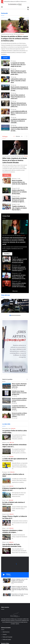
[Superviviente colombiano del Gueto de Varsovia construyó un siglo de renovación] (7, 198)
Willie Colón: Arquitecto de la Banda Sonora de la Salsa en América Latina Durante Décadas (15, 160)
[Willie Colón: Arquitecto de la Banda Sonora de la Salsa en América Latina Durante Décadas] (15, 147)
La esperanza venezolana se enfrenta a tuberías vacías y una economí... (20, 407)
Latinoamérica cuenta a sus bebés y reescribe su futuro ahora (18, 81)
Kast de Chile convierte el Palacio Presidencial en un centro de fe (18, 97)
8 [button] (19, 315)
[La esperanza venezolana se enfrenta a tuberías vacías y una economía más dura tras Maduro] (7, 408)
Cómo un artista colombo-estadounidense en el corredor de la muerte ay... (19, 285)
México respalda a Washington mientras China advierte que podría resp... (19, 385)
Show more (15, 291)
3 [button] (13, 315)
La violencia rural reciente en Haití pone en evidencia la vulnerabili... (19, 121)
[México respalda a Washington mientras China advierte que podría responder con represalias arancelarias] (7, 386)
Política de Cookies (7, 640)
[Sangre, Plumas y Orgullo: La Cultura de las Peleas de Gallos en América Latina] (7, 523)
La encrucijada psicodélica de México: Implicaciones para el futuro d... (19, 113)
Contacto (5, 634)
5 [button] (15, 315)
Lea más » (5, 58)
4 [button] (14, 315)
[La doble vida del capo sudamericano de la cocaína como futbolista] (7, 465)
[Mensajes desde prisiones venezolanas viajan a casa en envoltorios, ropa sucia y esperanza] (7, 451)
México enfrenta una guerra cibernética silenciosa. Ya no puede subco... (19, 73)
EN (28, 7)
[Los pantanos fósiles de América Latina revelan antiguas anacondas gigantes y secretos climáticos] (7, 437)
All (14, 136)
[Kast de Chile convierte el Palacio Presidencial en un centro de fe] (5, 95)
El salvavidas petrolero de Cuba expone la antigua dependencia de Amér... (19, 129)
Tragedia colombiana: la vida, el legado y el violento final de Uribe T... (19, 208)
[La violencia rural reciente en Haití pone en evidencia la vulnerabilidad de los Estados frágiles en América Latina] (5, 120)
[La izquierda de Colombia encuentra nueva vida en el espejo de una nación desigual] (5, 63)
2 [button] (11, 315)
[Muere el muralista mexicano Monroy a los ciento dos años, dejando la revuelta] (7, 181)
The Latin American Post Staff (7, 34)
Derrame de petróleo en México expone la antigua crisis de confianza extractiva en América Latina (15, 39)
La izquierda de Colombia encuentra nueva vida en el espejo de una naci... (18, 65)
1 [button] (10, 315)
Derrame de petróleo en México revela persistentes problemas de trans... (19, 400)
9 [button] (20, 315)
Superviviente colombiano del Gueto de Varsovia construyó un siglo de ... (19, 200)
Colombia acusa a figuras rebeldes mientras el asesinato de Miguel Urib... (19, 393)
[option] (15, 306)
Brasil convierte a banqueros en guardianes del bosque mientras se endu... (20, 89)
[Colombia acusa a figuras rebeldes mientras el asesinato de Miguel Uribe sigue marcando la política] (7, 393)
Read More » (7, 254)
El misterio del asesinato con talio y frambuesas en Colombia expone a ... (19, 269)
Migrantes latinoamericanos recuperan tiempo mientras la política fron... (19, 105)
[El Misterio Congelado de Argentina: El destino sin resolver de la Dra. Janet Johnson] (7, 495)
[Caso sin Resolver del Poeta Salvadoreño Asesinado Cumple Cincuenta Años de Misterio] (7, 551)
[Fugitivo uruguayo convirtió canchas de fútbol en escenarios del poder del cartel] (7, 259)
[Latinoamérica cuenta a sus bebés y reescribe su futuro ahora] (5, 79)
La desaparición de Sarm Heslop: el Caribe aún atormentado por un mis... (19, 277)
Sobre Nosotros (6, 632)
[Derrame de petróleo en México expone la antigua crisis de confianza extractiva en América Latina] (15, 25)
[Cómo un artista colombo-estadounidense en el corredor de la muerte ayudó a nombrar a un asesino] (7, 283)
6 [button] (16, 315)
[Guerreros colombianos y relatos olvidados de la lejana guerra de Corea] (7, 537)
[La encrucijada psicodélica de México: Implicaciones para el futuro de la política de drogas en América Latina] (5, 111)
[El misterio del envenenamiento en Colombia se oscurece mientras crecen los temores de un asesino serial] (15, 227)
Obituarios (18, 136)
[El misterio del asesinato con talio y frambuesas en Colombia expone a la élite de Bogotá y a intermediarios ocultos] (7, 267)
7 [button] (17, 315)
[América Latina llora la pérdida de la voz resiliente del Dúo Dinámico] (7, 190)
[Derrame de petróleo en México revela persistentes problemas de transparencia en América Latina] (7, 401)
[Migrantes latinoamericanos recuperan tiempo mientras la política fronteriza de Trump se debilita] (5, 103)
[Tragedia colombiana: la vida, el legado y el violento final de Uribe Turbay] (7, 207)
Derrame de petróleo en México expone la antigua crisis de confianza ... (19, 415)
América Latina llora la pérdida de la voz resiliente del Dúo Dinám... (19, 192)
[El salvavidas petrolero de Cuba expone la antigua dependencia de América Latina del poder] (5, 128)
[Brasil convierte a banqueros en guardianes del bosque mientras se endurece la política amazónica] (5, 87)
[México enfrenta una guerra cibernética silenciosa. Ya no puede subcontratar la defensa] (5, 71)
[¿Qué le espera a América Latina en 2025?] (7, 481)
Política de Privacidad (7, 637)
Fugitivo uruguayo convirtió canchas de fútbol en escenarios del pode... (19, 261)
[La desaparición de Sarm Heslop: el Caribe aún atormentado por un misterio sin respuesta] (7, 275)
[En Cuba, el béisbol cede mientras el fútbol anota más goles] (7, 509)
